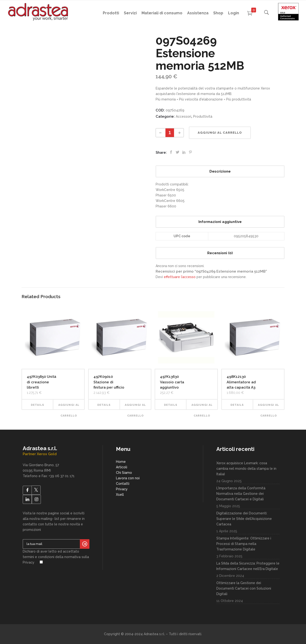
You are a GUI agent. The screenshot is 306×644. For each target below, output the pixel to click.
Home (121, 462)
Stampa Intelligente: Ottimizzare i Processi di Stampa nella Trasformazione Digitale (244, 544)
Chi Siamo (124, 473)
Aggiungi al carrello (220, 133)
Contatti (123, 484)
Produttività (203, 116)
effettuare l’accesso (180, 277)
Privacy (122, 489)
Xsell (120, 495)
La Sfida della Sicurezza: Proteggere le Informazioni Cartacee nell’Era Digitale (248, 566)
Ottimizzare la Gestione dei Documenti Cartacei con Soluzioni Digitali (244, 588)
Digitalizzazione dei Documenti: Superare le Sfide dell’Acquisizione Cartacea (244, 519)
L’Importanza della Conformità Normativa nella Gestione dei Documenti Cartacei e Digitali (241, 494)
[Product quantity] (170, 133)
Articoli (122, 467)
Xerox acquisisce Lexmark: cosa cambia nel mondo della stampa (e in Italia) (246, 469)
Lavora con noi (128, 478)
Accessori (183, 116)
